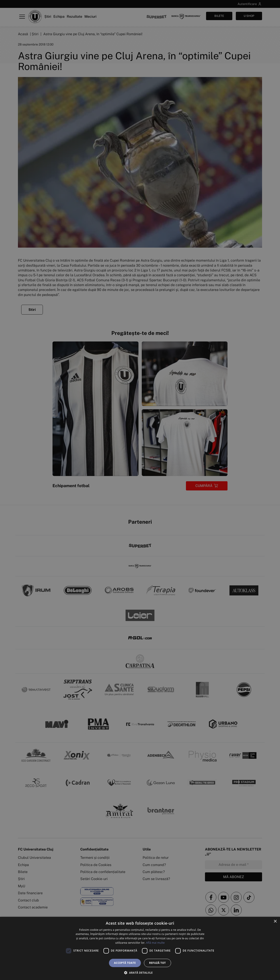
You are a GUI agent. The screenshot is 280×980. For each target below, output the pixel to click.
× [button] (275, 921)
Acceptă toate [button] (125, 963)
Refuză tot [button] (157, 963)
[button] (140, 973)
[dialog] (140, 948)
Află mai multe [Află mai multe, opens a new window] (155, 943)
